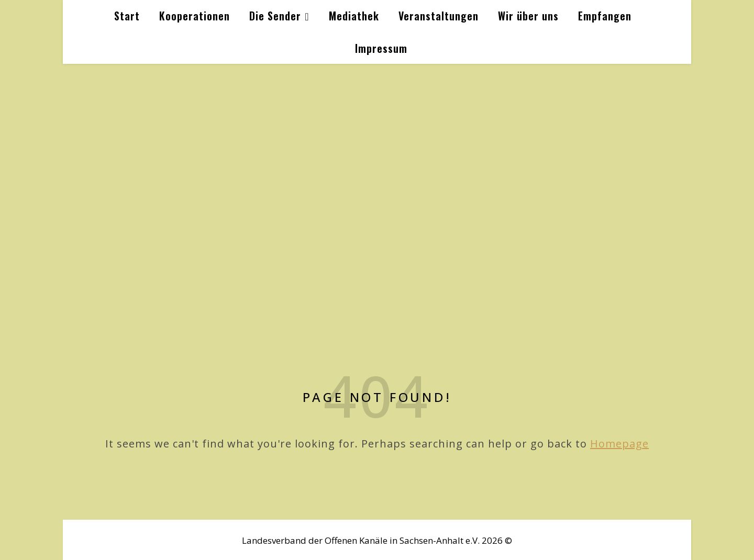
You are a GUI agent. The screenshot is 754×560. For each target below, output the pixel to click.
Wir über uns (528, 16)
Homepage (619, 444)
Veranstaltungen (439, 16)
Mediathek (354, 16)
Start (127, 16)
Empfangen (605, 16)
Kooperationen (195, 16)
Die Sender (275, 16)
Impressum (381, 48)
